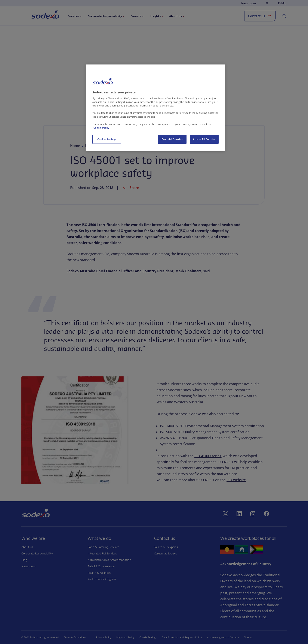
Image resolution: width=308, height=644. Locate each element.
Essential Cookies (172, 139)
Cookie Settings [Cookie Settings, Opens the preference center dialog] (107, 139)
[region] (155, 108)
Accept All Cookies (204, 139)
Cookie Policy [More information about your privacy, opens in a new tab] (101, 128)
